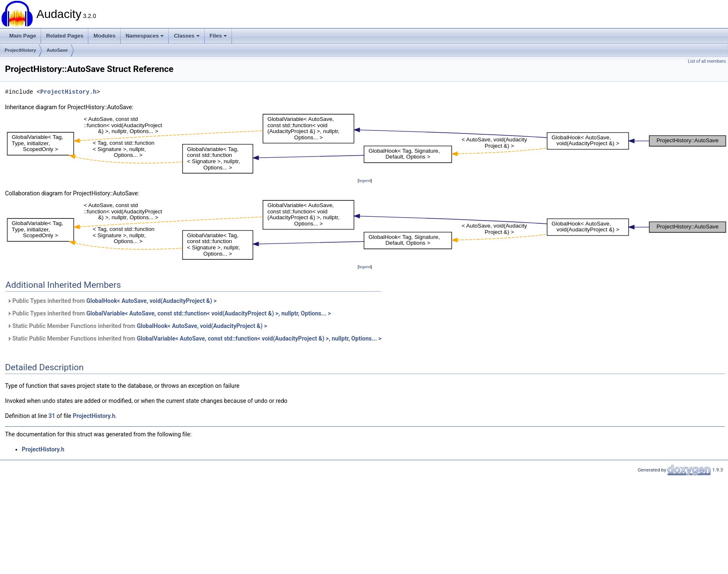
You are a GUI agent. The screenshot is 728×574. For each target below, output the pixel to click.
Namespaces (145, 36)
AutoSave (57, 50)
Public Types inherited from (112, 301)
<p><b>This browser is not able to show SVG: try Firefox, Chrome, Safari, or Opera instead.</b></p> (367, 144)
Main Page (23, 36)
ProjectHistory (20, 50)
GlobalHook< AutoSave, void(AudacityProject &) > (151, 301)
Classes (187, 36)
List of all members (707, 61)
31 (52, 416)
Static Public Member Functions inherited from (137, 326)
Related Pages (65, 36)
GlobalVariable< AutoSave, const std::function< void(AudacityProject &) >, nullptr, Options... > (208, 313)
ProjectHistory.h (68, 92)
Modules (104, 36)
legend (365, 181)
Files (219, 36)
